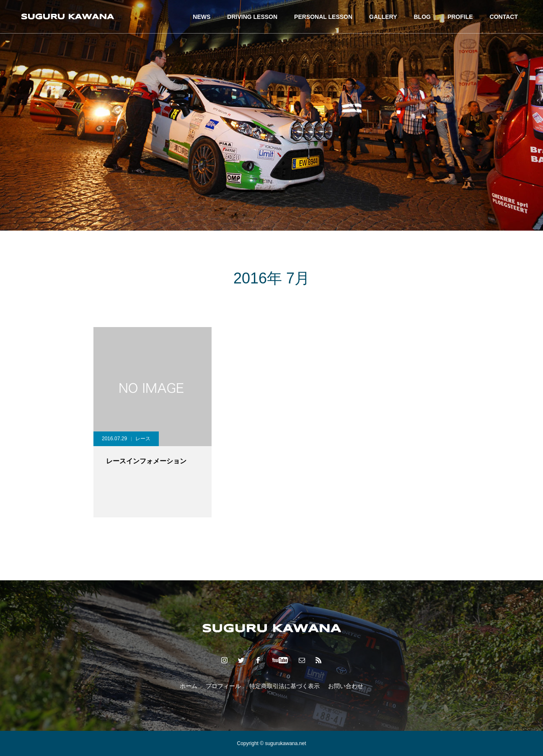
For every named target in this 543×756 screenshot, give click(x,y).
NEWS (202, 17)
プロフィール (223, 686)
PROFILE (460, 17)
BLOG (422, 17)
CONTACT (504, 17)
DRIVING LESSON (252, 17)
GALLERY (383, 17)
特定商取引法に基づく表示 (284, 686)
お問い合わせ (346, 686)
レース (143, 439)
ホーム (189, 686)
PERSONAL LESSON (323, 17)
